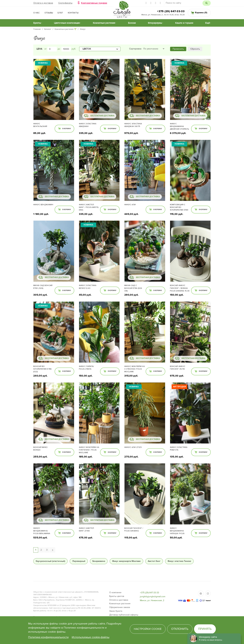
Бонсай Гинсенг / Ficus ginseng (134, 530)
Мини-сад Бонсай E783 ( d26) (43, 287)
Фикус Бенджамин (43, 205)
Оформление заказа (120, 607)
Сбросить (195, 49)
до (59, 49)
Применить (178, 49)
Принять (205, 629)
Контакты (73, 13)
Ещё (208, 23)
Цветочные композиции (67, 23)
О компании (115, 592)
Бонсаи (132, 23)
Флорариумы (155, 23)
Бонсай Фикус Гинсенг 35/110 (178, 368)
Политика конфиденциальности (48, 637)
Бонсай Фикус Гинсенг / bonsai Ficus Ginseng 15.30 (180, 288)
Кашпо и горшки (184, 23)
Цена (39, 49)
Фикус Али (130, 205)
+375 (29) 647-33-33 (171, 11)
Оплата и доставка (43, 3)
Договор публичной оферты (124, 615)
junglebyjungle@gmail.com (153, 597)
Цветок (87, 49)
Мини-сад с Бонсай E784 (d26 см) (133, 288)
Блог (60, 13)
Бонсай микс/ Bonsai (41, 449)
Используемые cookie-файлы (91, 637)
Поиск (207, 3)
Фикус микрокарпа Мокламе (126, 561)
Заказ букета (116, 611)
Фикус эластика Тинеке (179, 561)
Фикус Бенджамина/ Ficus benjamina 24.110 (42, 531)
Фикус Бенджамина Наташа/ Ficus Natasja (177, 531)
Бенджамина (99, 561)
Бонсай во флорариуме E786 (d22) (42, 369)
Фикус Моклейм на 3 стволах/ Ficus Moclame (135, 369)
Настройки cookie (148, 629)
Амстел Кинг (154, 561)
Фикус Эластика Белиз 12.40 (88, 287)
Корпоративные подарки (94, 3)
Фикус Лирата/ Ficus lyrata (87, 368)
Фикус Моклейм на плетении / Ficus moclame (89, 450)
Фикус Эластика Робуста (179, 449)
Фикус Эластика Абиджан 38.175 (133, 125)
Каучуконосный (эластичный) (50, 561)
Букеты (37, 23)
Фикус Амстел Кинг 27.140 (87, 530)
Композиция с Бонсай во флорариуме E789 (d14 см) (179, 208)
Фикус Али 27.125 (133, 447)
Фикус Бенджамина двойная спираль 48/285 (179, 127)
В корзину (67, 129)
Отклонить (180, 629)
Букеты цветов (117, 596)
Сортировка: (135, 49)
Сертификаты (65, 3)
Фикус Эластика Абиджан (88, 125)
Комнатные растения (104, 23)
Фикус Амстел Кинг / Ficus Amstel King (89, 207)
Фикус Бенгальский (40, 125)
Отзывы (49, 13)
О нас (37, 13)
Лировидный (79, 561)
